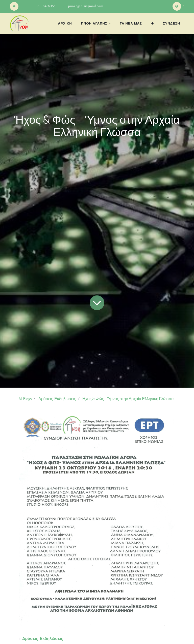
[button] (152, 23)
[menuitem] (65, 23)
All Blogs (25, 399)
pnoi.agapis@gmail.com (86, 6)
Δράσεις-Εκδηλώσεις (57, 399)
